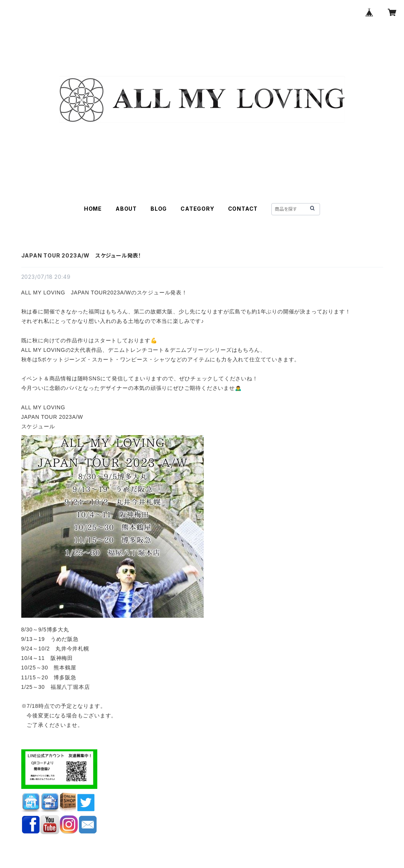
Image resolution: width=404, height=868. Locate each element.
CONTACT (243, 209)
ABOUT (126, 209)
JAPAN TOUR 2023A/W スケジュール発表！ (81, 255)
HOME (93, 209)
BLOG (159, 209)
